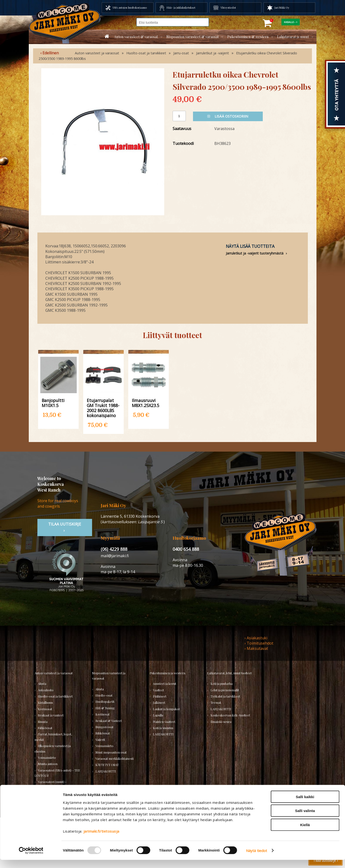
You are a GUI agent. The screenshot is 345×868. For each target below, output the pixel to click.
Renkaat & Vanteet (109, 721)
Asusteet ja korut (165, 684)
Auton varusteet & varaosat (136, 37)
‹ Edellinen (50, 53)
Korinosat (45, 709)
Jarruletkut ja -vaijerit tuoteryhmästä (255, 253)
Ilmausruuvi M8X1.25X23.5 (146, 403)
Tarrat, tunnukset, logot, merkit (53, 737)
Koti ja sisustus (163, 728)
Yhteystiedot (228, 8)
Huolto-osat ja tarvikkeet (146, 53)
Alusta (42, 684)
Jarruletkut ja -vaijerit (213, 53)
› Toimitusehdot (259, 643)
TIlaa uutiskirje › (65, 527)
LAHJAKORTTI (106, 771)
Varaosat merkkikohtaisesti (114, 758)
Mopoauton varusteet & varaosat (193, 37)
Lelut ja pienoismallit (225, 690)
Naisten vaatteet (164, 722)
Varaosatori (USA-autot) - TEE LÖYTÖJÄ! (57, 773)
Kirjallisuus (45, 702)
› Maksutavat (256, 648)
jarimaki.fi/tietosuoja (101, 839)
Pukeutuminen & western (248, 37)
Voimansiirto (47, 757)
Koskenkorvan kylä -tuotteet (230, 715)
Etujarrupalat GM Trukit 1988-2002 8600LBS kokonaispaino (103, 408)
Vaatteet (158, 690)
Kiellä (305, 833)
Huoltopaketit (105, 701)
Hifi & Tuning (105, 708)
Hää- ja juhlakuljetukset (181, 8)
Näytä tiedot (257, 859)
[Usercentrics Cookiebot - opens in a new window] (31, 859)
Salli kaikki (305, 805)
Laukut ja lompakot (166, 709)
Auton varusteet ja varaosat (97, 53)
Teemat (216, 702)
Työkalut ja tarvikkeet (225, 696)
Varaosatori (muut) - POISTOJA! (50, 784)
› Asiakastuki (256, 638)
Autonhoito (46, 690)
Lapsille (158, 715)
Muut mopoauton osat (111, 752)
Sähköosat (45, 728)
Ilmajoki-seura (221, 722)
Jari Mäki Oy (282, 8)
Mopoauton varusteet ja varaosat (109, 676)
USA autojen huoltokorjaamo (130, 8)
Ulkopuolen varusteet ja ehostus (53, 748)
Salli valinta (305, 819)
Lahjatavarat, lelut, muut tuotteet (229, 673)
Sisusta (43, 722)
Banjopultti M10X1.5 (53, 403)
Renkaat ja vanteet (51, 715)
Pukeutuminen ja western (167, 673)
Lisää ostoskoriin (228, 116)
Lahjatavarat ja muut (293, 37)
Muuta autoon (48, 764)
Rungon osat (104, 727)
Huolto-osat (104, 695)
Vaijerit (100, 740)
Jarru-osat (181, 53)
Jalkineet (159, 702)
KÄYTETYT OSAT (107, 765)
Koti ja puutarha (222, 684)
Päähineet (160, 696)
